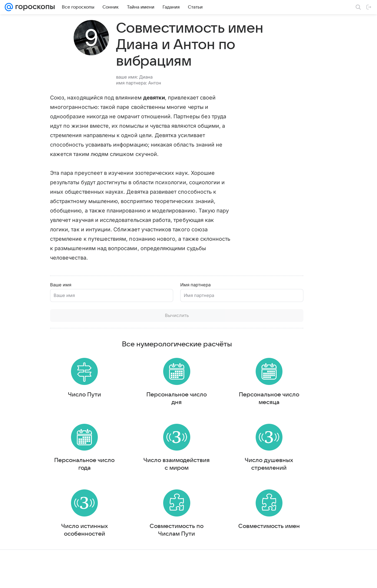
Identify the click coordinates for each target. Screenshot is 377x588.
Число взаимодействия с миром (141, 469)
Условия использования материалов (186, 578)
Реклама (56, 578)
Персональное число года (73, 465)
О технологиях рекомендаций (281, 578)
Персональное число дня (141, 396)
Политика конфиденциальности (339, 578)
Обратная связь (237, 578)
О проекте (141, 578)
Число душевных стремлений (210, 469)
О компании (33, 578)
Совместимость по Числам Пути (141, 541)
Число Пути (73, 393)
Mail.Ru (12, 578)
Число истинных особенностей (73, 544)
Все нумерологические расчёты (142, 340)
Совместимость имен (210, 541)
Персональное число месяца (210, 396)
